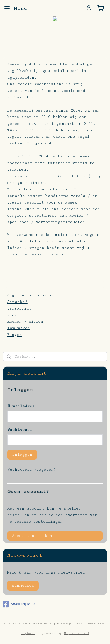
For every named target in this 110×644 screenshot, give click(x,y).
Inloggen (22, 455)
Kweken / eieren (25, 322)
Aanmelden (23, 586)
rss (79, 623)
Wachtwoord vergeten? (32, 470)
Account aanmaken (32, 536)
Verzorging (19, 309)
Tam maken (18, 328)
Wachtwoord (20, 430)
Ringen (15, 335)
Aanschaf (17, 302)
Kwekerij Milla (19, 604)
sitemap (64, 623)
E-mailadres (21, 406)
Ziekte (14, 315)
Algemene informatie (31, 295)
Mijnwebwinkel (77, 633)
